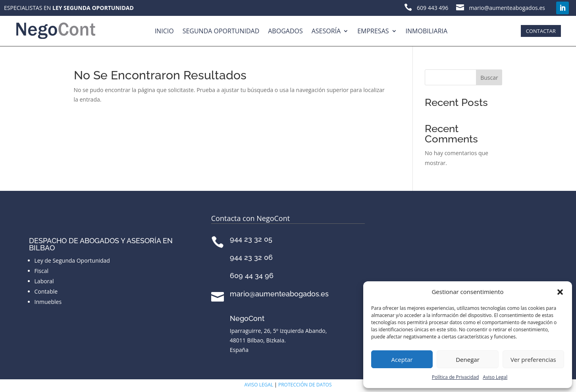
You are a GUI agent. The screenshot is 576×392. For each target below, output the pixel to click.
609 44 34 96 (252, 276)
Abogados (285, 31)
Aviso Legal (495, 377)
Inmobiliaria (427, 31)
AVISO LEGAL (259, 385)
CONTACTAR (541, 31)
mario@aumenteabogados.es (279, 294)
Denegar (468, 359)
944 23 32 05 (251, 239)
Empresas (373, 31)
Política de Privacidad (455, 377)
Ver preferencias (533, 359)
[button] (560, 292)
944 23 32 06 (251, 257)
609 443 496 (432, 8)
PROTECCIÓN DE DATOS (305, 385)
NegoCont (247, 318)
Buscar (489, 78)
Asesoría (326, 31)
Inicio (164, 31)
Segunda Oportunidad (221, 31)
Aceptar (402, 359)
